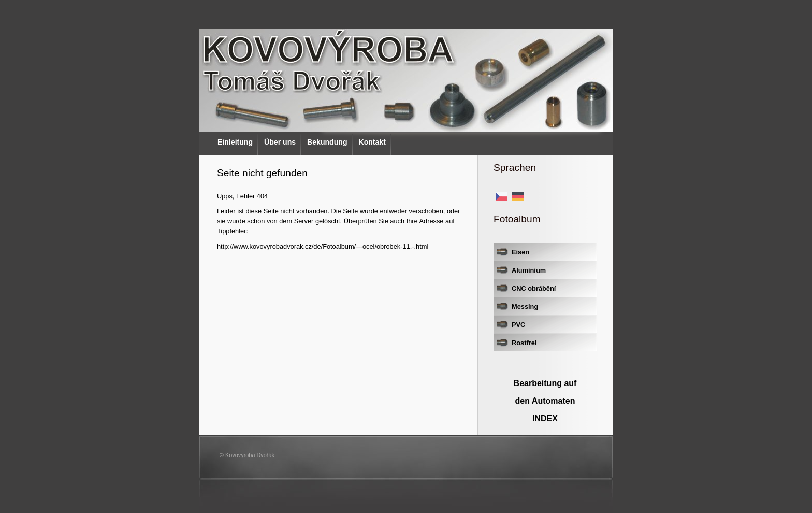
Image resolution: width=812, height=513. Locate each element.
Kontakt (372, 142)
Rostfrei (524, 343)
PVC (518, 325)
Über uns (280, 142)
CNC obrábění (534, 288)
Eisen (520, 252)
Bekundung (327, 142)
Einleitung (235, 142)
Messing (525, 307)
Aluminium (529, 270)
